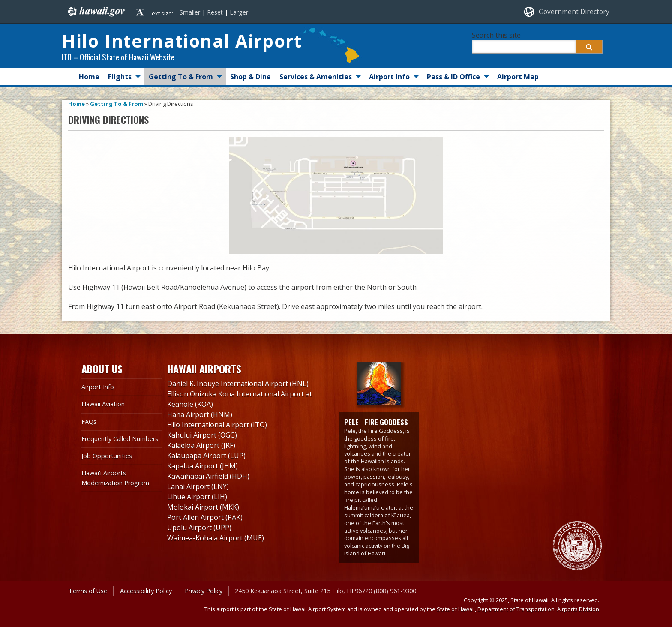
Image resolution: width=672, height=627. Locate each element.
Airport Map (518, 77)
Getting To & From (181, 77)
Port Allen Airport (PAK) (205, 517)
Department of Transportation (516, 609)
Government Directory (574, 12)
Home (89, 77)
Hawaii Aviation (103, 404)
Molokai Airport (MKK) (203, 507)
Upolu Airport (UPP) (199, 528)
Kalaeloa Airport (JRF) (201, 445)
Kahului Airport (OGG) (202, 435)
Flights (120, 77)
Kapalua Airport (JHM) (202, 466)
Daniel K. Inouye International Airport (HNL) (238, 384)
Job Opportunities (107, 456)
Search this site (496, 35)
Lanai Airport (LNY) (198, 486)
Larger (239, 12)
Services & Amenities (316, 77)
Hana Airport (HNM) (200, 414)
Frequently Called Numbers (120, 439)
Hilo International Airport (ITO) (217, 425)
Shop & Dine (250, 77)
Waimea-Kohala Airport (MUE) (216, 538)
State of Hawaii (456, 609)
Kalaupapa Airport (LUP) (206, 456)
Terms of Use (88, 591)
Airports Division (578, 609)
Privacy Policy (204, 591)
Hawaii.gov (95, 12)
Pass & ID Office (453, 77)
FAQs (89, 421)
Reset (215, 12)
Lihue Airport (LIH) (197, 497)
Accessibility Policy (146, 591)
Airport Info (389, 77)
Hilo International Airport (182, 41)
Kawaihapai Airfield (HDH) (208, 476)
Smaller (190, 12)
